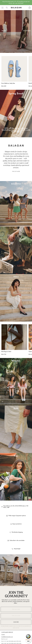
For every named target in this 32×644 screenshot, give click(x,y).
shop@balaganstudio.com (7, 637)
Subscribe (16, 622)
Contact (3, 635)
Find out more (16, 172)
